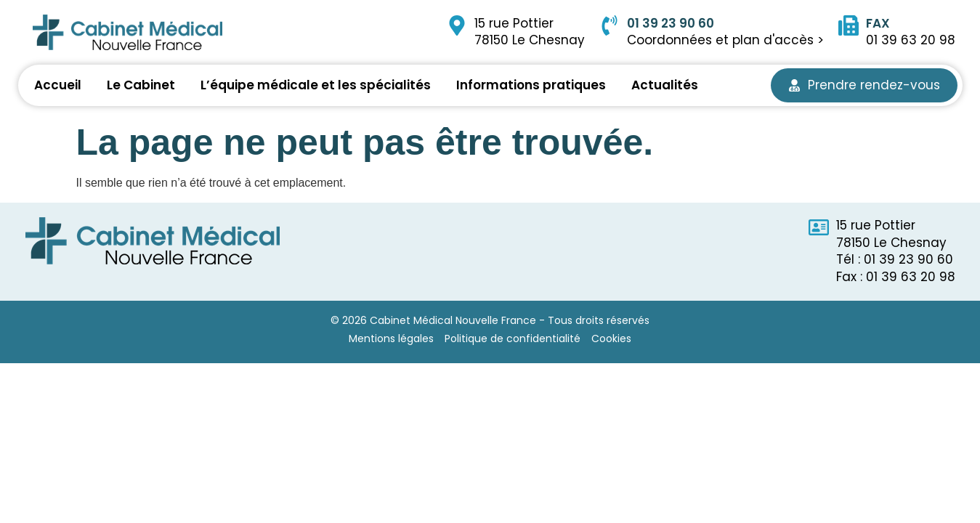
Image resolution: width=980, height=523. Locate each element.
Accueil (58, 85)
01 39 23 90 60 (671, 23)
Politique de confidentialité (513, 338)
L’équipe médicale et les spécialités (316, 85)
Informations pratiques (531, 85)
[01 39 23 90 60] (610, 25)
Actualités (665, 85)
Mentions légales (391, 338)
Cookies (611, 338)
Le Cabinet (141, 85)
